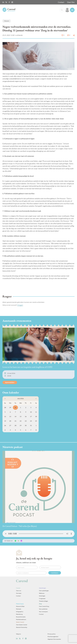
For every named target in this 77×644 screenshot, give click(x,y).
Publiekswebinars (21, 619)
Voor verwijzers (43, 612)
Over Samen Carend (22, 625)
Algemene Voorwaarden (54, 639)
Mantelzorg (19, 614)
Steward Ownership (22, 627)
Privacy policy (52, 634)
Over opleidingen (44, 591)
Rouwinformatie (21, 617)
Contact (61, 2)
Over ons (19, 591)
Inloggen (20, 305)
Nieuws (7, 21)
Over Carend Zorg (44, 606)
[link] (67, 10)
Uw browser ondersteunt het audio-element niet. (38, 534)
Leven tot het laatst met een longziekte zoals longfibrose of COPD (27, 367)
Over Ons (71, 2)
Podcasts (19, 609)
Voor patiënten (43, 609)
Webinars (42, 593)
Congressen (42, 598)
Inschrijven (55, 573)
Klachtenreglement (53, 637)
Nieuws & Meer (20, 606)
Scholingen (42, 596)
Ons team (19, 593)
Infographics (20, 612)
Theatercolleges (43, 601)
